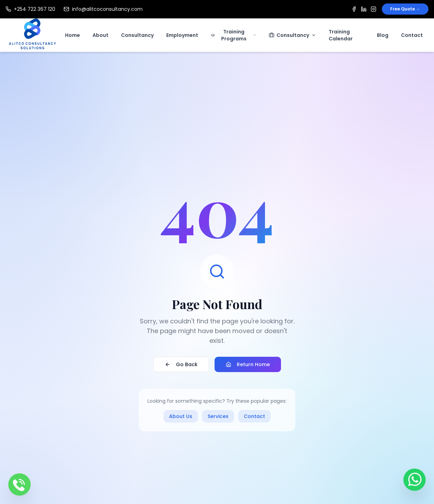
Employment (182, 35)
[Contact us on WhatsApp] (415, 481)
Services (218, 416)
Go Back (181, 364)
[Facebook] (354, 9)
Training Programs (234, 35)
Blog (383, 35)
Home (73, 35)
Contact (412, 35)
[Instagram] (373, 9)
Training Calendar (341, 35)
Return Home (248, 364)
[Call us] (19, 485)
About (101, 35)
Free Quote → (405, 9)
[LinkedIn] (364, 9)
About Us (181, 416)
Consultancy (137, 35)
